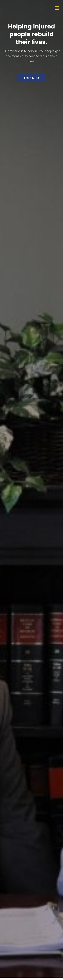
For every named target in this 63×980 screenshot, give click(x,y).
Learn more (31, 78)
